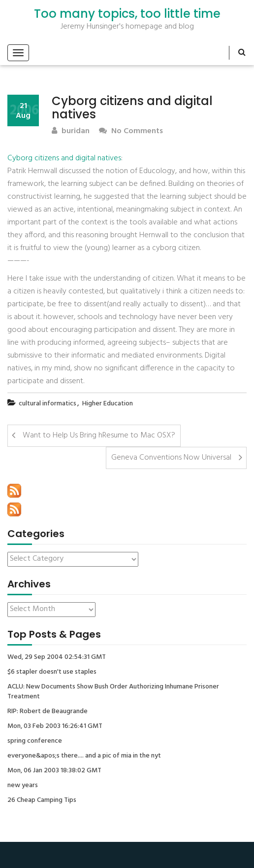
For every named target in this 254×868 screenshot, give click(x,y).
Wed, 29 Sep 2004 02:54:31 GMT (57, 657)
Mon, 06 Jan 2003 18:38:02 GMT (54, 771)
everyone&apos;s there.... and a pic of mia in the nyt (84, 756)
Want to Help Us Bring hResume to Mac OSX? (99, 435)
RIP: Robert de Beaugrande (48, 712)
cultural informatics (48, 404)
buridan (71, 131)
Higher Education (108, 404)
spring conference (35, 741)
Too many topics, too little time (127, 14)
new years (23, 786)
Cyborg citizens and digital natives (64, 158)
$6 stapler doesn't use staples (52, 672)
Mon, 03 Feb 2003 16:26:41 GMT (55, 726)
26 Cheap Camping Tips (42, 800)
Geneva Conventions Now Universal (171, 458)
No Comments (131, 131)
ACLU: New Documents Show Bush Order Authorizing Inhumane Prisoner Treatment (113, 692)
